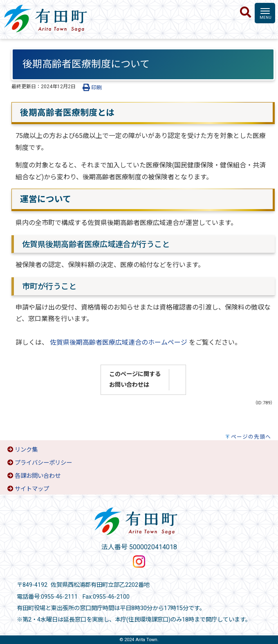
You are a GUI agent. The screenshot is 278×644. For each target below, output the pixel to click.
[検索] (245, 13)
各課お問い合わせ (38, 476)
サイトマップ (32, 489)
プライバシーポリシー (43, 463)
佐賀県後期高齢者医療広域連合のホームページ (118, 342)
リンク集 (26, 450)
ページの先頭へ (251, 437)
